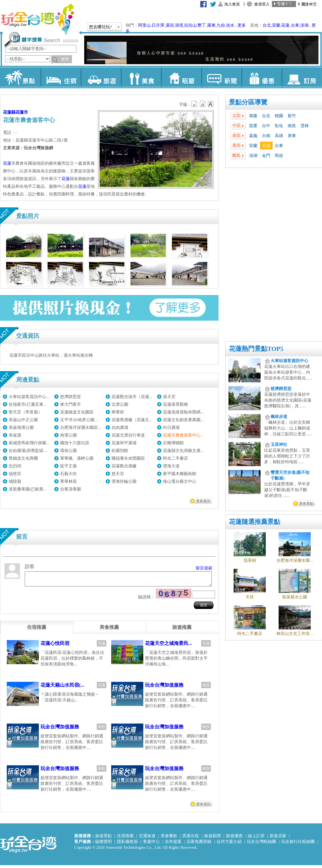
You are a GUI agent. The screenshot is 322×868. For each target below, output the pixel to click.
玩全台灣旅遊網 (37, 19)
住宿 (61, 77)
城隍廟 (15, 481)
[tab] (37, 630)
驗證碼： (147, 600)
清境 (179, 25)
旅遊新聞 (212, 839)
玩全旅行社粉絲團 (298, 844)
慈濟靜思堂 (71, 397)
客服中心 (151, 844)
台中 (266, 126)
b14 (211, 104)
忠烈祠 (15, 466)
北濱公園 (120, 404)
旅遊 (101, 77)
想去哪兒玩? (100, 27)
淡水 (230, 25)
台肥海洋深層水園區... (80, 427)
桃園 (279, 116)
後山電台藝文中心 (180, 481)
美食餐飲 (169, 839)
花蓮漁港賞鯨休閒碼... (183, 412)
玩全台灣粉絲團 (261, 844)
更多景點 (306, 503)
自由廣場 (120, 427)
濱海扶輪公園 (124, 481)
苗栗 (253, 126)
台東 (295, 25)
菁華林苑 (68, 481)
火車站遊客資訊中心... (29, 397)
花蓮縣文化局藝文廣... (183, 451)
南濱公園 (68, 435)
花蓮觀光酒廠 (124, 466)
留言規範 (204, 568)
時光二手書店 (175, 458)
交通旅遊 (147, 839)
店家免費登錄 (199, 844)
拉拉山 (190, 25)
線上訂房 (256, 839)
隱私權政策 (127, 844)
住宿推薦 (125, 839)
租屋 (181, 77)
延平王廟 (68, 466)
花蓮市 (22, 112)
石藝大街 (68, 474)
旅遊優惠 (234, 839)
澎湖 (304, 25)
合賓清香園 (71, 489)
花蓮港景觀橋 (175, 404)
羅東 (211, 25)
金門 (266, 156)
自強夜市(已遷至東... (28, 404)
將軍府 (118, 412)
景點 (20, 77)
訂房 (302, 77)
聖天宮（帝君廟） (25, 412)
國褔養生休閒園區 (128, 458)
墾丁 (202, 25)
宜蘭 (276, 25)
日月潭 (158, 25)
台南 (266, 136)
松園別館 (120, 451)
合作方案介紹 (229, 844)
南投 (292, 126)
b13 (203, 104)
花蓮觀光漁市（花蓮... (132, 397)
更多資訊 (203, 501)
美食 (141, 77)
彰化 (279, 126)
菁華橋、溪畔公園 (77, 458)
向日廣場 (171, 427)
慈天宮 (118, 474)
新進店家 (278, 839)
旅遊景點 (103, 839)
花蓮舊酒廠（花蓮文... (132, 420)
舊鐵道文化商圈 (23, 458)
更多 (242, 25)
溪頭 (170, 25)
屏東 (292, 136)
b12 (195, 104)
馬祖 (279, 156)
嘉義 (253, 136)
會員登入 (262, 4)
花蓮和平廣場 (124, 443)
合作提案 (173, 844)
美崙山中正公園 (23, 420)
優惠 (261, 77)
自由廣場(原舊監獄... (28, 451)
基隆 (253, 116)
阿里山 (144, 25)
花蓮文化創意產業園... (183, 420)
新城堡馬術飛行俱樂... (29, 443)
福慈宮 (15, 474)
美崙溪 (15, 435)
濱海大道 (171, 466)
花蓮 (285, 25)
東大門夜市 (71, 404)
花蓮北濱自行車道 (128, 435)
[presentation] (37, 630)
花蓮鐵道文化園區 (77, 412)
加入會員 (232, 4)
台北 (267, 25)
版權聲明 (103, 844)
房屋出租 (191, 839)
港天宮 (169, 397)
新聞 (221, 77)
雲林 (305, 126)
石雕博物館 (173, 443)
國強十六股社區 (75, 443)
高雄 (279, 136)
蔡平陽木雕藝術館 (180, 474)
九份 (221, 25)
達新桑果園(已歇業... (28, 489)
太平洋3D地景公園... (79, 420)
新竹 (292, 116)
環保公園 (68, 451)
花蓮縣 (9, 112)
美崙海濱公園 (21, 427)
